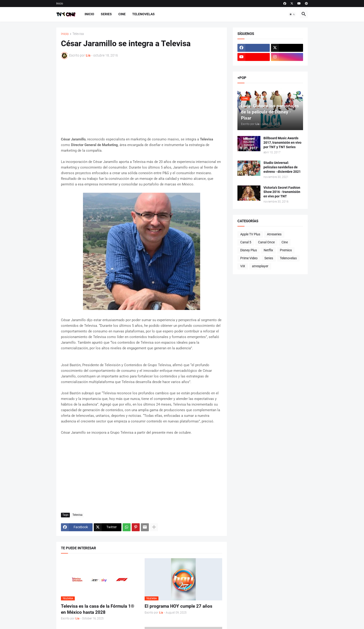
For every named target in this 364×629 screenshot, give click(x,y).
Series (106, 14)
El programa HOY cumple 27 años (178, 606)
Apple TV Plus (250, 234)
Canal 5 (246, 242)
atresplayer (260, 266)
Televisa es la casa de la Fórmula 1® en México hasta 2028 (98, 609)
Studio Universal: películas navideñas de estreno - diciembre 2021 (282, 167)
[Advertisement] (142, 98)
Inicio (60, 4)
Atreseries (274, 234)
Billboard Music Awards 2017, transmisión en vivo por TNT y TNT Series (282, 143)
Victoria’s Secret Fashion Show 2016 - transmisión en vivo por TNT (282, 192)
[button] (292, 14)
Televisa (78, 34)
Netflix (268, 250)
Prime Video (249, 258)
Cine (122, 14)
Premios (286, 250)
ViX (243, 266)
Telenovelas (143, 14)
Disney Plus (249, 250)
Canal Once (266, 242)
